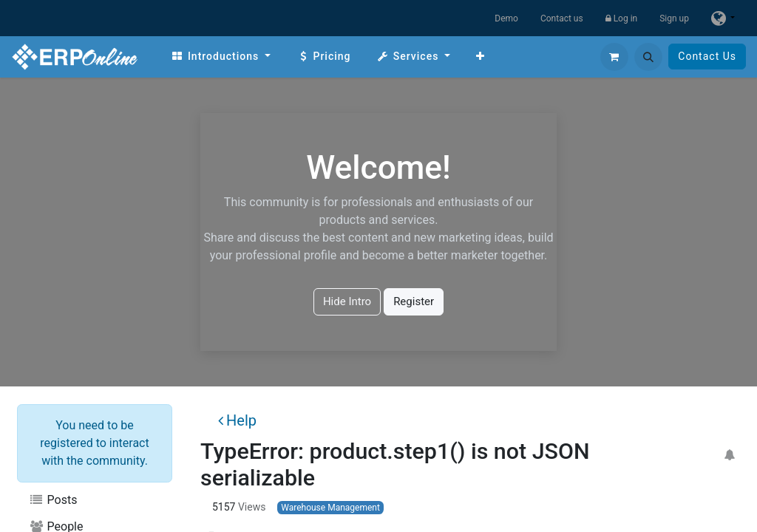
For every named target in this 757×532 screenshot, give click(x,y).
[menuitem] (221, 57)
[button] (648, 57)
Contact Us (707, 56)
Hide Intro (347, 301)
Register (414, 301)
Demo (506, 18)
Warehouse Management (330, 508)
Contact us (562, 18)
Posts (53, 500)
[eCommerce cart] (614, 57)
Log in (622, 18)
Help (237, 420)
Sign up (674, 18)
